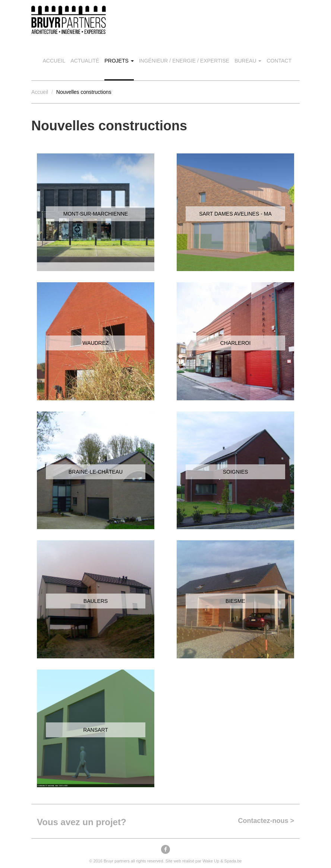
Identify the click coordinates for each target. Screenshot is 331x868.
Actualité (85, 61)
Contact (279, 61)
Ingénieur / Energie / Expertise (184, 61)
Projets (119, 61)
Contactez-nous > (266, 821)
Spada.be (233, 861)
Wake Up (211, 861)
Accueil (54, 61)
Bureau (248, 61)
